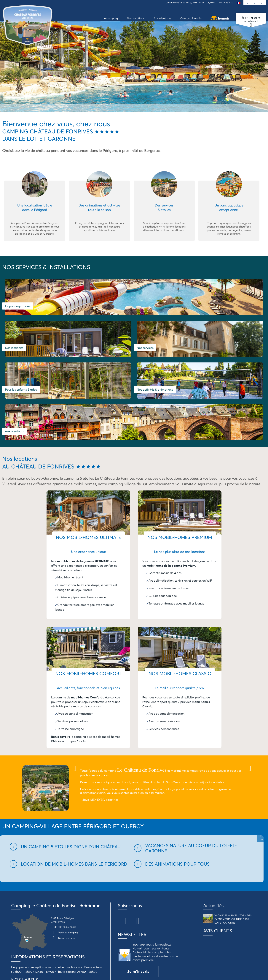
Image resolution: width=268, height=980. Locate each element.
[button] (70, 768)
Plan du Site (15, 947)
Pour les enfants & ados (21, 353)
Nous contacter (63, 860)
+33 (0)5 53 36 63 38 (64, 849)
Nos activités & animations (111, 353)
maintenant (251, 19)
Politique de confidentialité (155, 947)
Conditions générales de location (110, 947)
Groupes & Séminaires (240, 947)
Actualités (213, 827)
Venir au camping (65, 854)
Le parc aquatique (18, 306)
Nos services (211, 306)
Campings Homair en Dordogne (199, 947)
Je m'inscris (138, 893)
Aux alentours (190, 353)
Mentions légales (72, 947)
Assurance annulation (42, 947)
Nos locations (146, 306)
